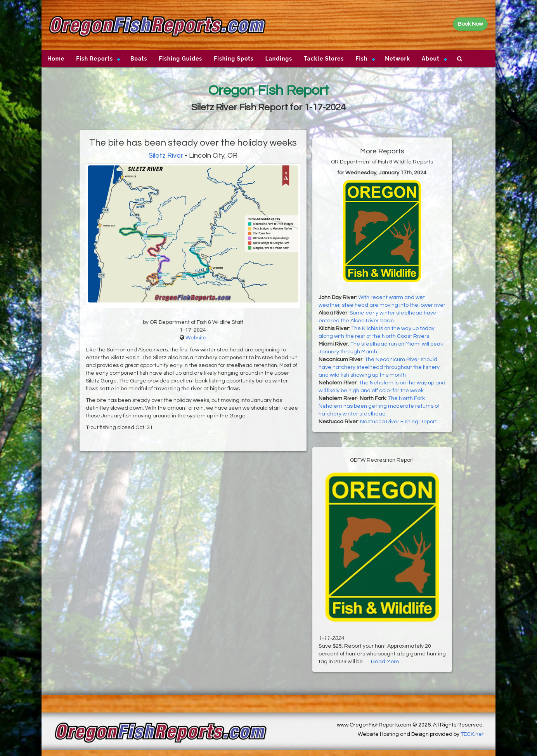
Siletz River (166, 156)
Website (196, 338)
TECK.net (472, 734)
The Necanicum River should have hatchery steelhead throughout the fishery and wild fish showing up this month (379, 367)
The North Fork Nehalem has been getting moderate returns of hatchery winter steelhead (379, 406)
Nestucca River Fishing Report (398, 422)
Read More (385, 662)
